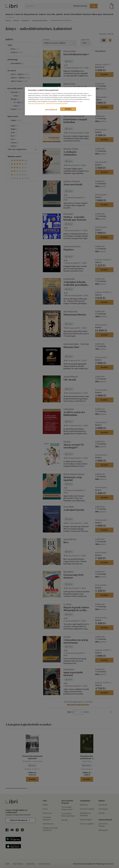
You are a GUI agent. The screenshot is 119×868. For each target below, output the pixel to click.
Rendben (68, 109)
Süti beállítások (51, 110)
